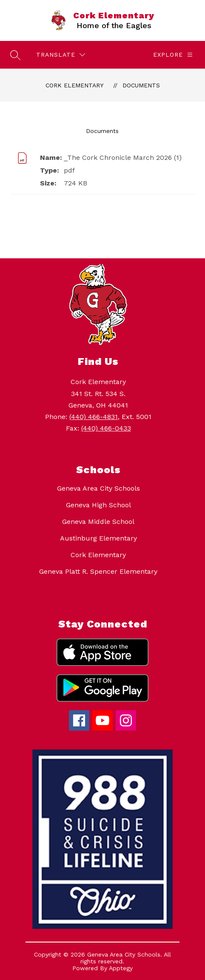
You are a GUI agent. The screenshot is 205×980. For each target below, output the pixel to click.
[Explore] (173, 55)
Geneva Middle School (98, 522)
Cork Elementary (74, 85)
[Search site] (15, 55)
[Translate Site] (61, 55)
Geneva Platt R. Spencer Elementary (98, 571)
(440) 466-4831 (94, 417)
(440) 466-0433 (106, 428)
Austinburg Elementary (98, 538)
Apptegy (121, 968)
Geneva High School (98, 505)
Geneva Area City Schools (98, 488)
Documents (141, 85)
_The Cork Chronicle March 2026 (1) (123, 158)
